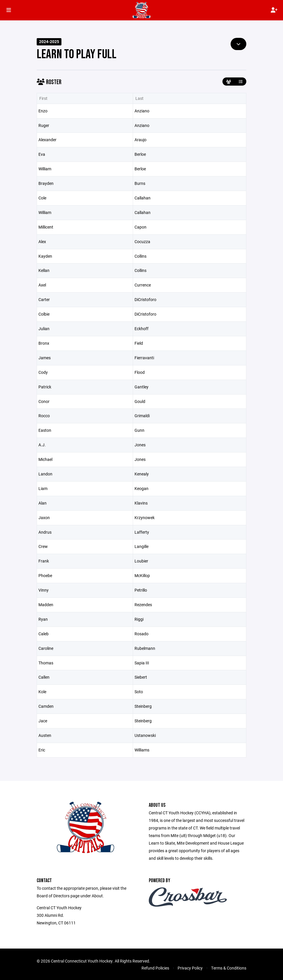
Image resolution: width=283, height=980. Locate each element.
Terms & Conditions (229, 968)
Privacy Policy (190, 968)
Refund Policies (155, 968)
